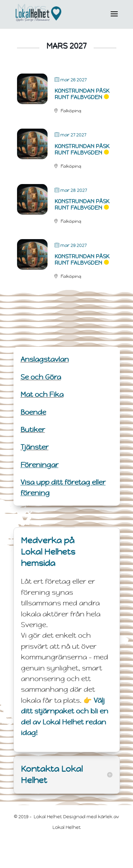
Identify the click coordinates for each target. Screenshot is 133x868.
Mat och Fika (42, 394)
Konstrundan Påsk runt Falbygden (82, 94)
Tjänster (35, 447)
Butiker (33, 430)
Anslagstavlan (45, 359)
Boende (33, 412)
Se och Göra (41, 377)
